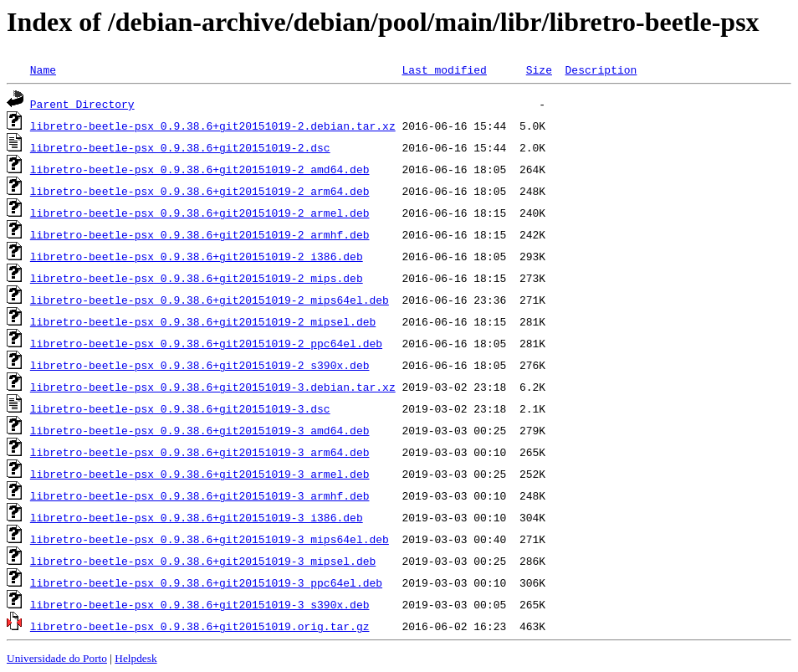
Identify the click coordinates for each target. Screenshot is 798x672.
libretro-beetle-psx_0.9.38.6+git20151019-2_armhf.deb (200, 234)
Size (539, 69)
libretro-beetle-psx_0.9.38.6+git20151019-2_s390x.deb (200, 365)
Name (43, 69)
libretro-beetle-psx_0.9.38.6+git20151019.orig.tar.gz (200, 626)
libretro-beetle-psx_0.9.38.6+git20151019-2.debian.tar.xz (213, 126)
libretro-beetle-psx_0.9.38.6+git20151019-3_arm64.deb (200, 452)
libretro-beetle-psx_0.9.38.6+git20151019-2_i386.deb (197, 256)
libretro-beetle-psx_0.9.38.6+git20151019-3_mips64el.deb (210, 539)
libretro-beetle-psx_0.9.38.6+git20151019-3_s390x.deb (200, 604)
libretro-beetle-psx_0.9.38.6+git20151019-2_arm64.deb (200, 191)
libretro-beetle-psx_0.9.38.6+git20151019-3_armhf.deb (200, 495)
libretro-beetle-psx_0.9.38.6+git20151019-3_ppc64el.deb (206, 582)
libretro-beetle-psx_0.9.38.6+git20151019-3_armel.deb (200, 474)
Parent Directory (82, 104)
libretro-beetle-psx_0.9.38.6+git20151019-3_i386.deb (197, 517)
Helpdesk (136, 658)
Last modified (444, 69)
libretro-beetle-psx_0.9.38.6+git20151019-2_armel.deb (200, 213)
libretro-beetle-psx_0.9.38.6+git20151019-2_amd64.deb (200, 169)
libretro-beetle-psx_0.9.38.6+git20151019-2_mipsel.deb (203, 321)
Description (601, 69)
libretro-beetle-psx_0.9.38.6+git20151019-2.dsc (180, 147)
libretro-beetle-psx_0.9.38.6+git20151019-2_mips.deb (197, 278)
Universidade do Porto (57, 658)
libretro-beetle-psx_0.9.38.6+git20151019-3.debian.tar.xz (213, 387)
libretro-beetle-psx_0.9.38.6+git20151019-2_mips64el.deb (210, 300)
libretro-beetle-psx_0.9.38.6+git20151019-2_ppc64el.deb (206, 343)
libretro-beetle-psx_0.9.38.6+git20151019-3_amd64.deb (200, 430)
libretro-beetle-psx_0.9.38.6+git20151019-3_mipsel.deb (203, 561)
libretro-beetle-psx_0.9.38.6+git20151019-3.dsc (180, 408)
